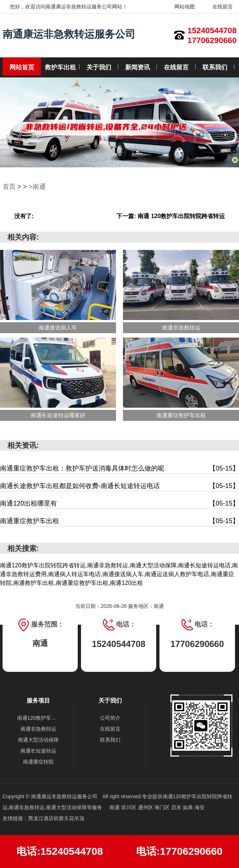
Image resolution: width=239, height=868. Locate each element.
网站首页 (22, 67)
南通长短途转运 (38, 751)
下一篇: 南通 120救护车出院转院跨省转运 (171, 216)
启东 (177, 807)
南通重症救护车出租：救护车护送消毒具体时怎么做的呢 (119, 469)
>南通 (37, 187)
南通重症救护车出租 (119, 521)
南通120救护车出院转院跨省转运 (38, 718)
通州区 (146, 807)
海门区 (163, 807)
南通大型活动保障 (38, 740)
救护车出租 (60, 67)
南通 (115, 807)
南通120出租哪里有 (119, 504)
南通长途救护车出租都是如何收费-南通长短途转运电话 (119, 486)
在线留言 (218, 7)
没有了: (24, 216)
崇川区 (130, 807)
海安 (200, 807)
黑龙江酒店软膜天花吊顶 (56, 818)
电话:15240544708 (60, 851)
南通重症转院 (38, 762)
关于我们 (99, 67)
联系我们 (215, 67)
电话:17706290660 (179, 851)
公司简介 (110, 718)
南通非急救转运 (38, 729)
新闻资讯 (138, 67)
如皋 (189, 807)
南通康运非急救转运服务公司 (69, 34)
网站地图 (180, 7)
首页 (9, 187)
